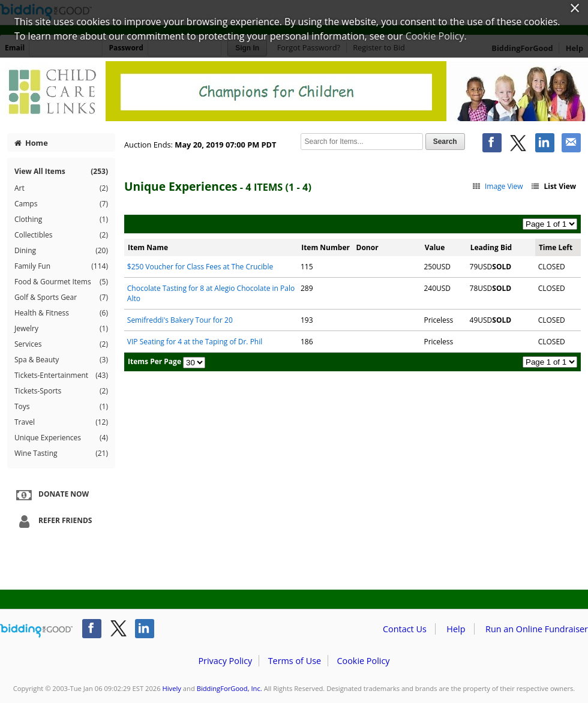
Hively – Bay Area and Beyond (294, 91)
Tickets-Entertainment (61, 375)
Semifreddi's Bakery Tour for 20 (180, 320)
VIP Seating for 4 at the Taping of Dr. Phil (195, 342)
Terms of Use (295, 661)
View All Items (61, 171)
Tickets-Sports (61, 391)
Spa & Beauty (61, 360)
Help (456, 629)
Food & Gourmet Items (61, 282)
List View (553, 186)
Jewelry (61, 329)
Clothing (61, 220)
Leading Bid (491, 247)
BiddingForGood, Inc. (229, 688)
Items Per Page (154, 361)
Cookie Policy (363, 661)
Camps (61, 204)
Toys (61, 407)
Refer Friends (52, 521)
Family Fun (61, 266)
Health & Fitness (61, 313)
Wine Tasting (61, 453)
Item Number (325, 247)
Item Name (148, 247)
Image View (497, 186)
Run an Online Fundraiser (537, 629)
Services (61, 344)
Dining (61, 251)
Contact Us (405, 629)
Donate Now (51, 495)
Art (61, 188)
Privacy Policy (225, 661)
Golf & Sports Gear (61, 298)
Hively (172, 688)
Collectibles (61, 235)
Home (31, 143)
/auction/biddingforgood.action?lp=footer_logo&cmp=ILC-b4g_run (36, 631)
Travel (61, 422)
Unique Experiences (61, 438)
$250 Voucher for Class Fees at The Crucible (200, 267)
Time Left (556, 247)
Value (435, 247)
